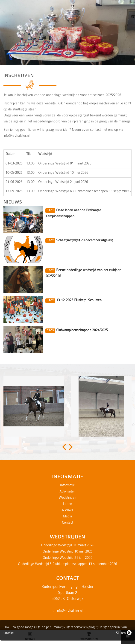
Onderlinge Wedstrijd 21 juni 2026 (67, 558)
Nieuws (67, 510)
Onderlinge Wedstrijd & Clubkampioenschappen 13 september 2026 (67, 564)
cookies (9, 633)
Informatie (67, 485)
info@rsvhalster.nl (69, 611)
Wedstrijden (67, 498)
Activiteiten (67, 491)
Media (67, 516)
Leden (67, 504)
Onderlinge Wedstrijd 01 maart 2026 (68, 545)
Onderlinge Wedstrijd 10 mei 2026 (68, 551)
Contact (67, 523)
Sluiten (124, 633)
